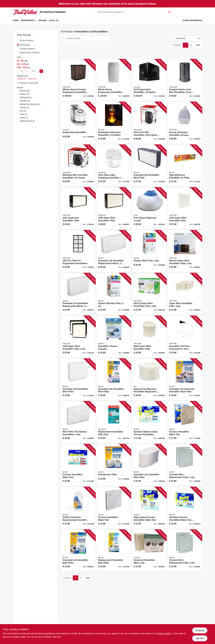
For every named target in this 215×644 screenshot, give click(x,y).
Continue (200, 630)
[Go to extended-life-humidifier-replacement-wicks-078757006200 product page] (114, 251)
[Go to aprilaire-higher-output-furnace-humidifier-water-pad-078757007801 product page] (149, 422)
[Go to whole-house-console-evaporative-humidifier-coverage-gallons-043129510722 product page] (78, 80)
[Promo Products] (18, 40)
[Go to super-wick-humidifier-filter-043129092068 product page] (114, 208)
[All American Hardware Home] (25, 12)
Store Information (192, 20)
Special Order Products (30, 53)
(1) (24, 107)
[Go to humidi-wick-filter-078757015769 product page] (114, 465)
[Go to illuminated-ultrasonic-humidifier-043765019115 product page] (114, 123)
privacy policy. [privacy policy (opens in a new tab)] (165, 633)
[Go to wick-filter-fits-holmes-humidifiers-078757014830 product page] (78, 422)
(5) (26, 97)
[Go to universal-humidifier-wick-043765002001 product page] (149, 551)
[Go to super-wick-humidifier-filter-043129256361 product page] (185, 251)
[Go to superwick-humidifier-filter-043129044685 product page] (78, 208)
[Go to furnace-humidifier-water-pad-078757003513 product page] (78, 465)
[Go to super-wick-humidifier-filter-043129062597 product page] (185, 208)
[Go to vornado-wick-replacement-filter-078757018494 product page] (185, 551)
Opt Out (200, 638)
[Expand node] (18, 83)
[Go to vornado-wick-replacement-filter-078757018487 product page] (185, 465)
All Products (25, 45)
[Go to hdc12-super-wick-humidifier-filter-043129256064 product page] (149, 294)
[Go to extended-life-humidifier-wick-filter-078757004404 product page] (149, 166)
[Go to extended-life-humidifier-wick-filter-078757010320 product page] (149, 465)
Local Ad (54, 20)
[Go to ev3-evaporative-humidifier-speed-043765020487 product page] (149, 80)
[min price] (22, 71)
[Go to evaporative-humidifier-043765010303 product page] (78, 123)
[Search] (170, 12)
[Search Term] (134, 12)
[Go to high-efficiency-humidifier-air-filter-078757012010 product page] (185, 166)
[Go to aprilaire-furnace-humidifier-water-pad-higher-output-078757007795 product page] (185, 508)
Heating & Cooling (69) (29, 83)
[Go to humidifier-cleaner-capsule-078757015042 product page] (114, 337)
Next (198, 45)
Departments (28, 20)
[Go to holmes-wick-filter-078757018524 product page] (149, 251)
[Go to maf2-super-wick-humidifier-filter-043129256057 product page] (149, 337)
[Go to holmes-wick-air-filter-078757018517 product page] (114, 294)
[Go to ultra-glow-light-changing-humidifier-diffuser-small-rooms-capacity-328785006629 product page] (114, 166)
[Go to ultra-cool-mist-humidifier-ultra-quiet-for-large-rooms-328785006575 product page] (149, 123)
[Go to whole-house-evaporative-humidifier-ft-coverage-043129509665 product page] (114, 80)
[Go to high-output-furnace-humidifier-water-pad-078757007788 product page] (149, 508)
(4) (25, 101)
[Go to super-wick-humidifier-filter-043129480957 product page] (185, 294)
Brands (43, 20)
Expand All (32, 79)
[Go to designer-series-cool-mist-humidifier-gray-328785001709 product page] (185, 80)
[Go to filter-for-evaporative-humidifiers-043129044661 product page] (78, 251)
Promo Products (27, 40)
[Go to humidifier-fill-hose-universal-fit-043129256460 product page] (185, 337)
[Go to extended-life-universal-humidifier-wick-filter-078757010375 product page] (185, 380)
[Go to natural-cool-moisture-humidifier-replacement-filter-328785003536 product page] (149, 380)
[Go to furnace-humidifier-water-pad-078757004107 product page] (185, 422)
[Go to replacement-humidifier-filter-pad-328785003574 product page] (114, 422)
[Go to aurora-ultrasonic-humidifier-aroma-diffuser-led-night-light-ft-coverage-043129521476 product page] (185, 123)
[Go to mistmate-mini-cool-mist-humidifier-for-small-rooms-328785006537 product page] (78, 166)
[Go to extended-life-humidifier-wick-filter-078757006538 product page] (78, 380)
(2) (30, 104)
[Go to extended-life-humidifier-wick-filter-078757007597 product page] (78, 551)
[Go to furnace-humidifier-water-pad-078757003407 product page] (114, 508)
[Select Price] (41, 71)
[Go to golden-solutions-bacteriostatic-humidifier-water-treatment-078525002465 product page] (78, 508)
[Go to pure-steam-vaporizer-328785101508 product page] (149, 208)
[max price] (33, 71)
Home (16, 20)
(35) (25, 91)
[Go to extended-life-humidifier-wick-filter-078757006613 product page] (114, 380)
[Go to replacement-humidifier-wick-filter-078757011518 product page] (114, 551)
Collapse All (21, 79)
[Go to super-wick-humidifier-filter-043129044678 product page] (78, 337)
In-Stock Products (27, 49)
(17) (25, 94)
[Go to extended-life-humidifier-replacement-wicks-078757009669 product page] (78, 294)
